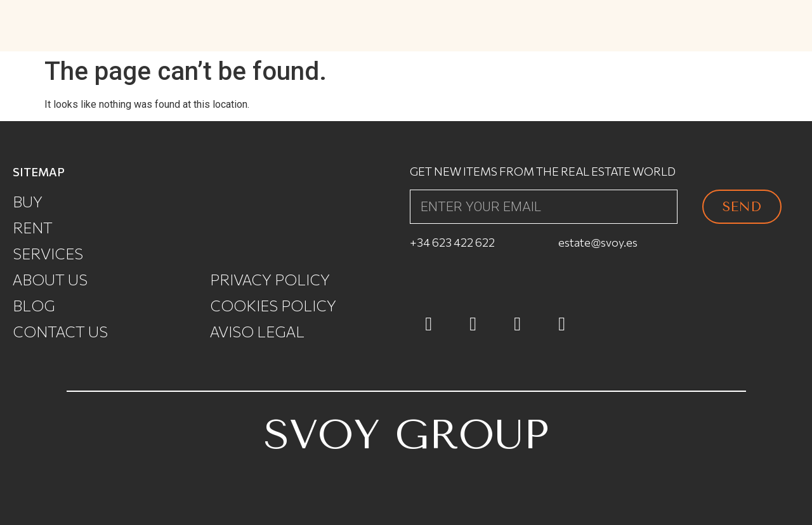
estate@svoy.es (598, 242)
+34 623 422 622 (452, 242)
